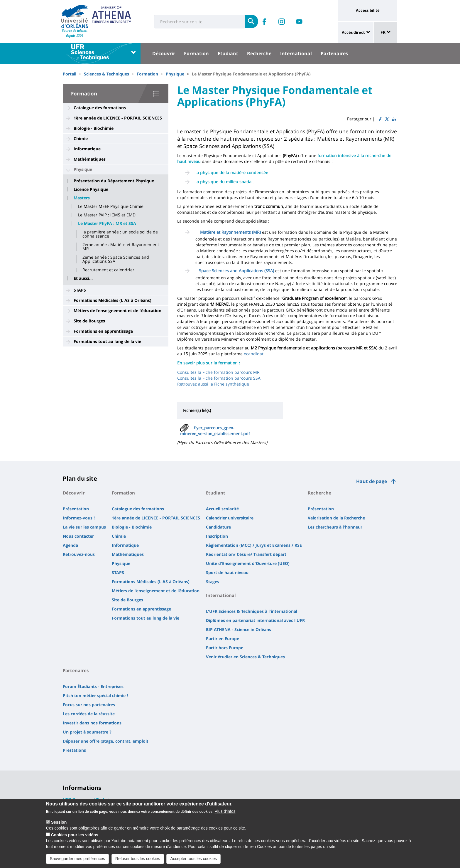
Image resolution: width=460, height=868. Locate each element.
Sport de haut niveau (227, 572)
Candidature (218, 527)
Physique (175, 74)
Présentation (76, 509)
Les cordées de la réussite (89, 714)
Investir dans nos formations (92, 723)
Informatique (87, 149)
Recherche (259, 53)
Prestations (74, 750)
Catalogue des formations (100, 108)
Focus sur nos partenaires (89, 705)
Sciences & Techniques (106, 74)
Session (59, 825)
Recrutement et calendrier (108, 270)
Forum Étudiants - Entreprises (93, 686)
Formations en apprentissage (103, 331)
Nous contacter (78, 536)
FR (386, 32)
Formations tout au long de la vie (107, 341)
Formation (196, 53)
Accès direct (353, 32)
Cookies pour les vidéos (75, 837)
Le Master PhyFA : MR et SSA (107, 223)
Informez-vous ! (79, 518)
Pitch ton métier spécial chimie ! (95, 695)
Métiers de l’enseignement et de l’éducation (117, 311)
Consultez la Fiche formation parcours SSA (219, 378)
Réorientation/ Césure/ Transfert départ (246, 554)
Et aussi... (83, 278)
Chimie (81, 138)
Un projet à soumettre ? (87, 732)
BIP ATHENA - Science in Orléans (239, 629)
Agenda (70, 545)
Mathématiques (90, 159)
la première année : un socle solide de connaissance (120, 234)
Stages (213, 582)
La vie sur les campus (84, 527)
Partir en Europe (223, 639)
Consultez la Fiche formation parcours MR (218, 372)
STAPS (80, 290)
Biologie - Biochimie (94, 128)
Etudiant (228, 53)
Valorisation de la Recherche (336, 518)
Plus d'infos (225, 814)
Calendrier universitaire (230, 518)
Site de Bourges (89, 321)
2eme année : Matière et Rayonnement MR (121, 247)
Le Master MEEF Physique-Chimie (111, 206)
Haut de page (372, 481)
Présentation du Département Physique (114, 181)
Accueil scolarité (222, 509)
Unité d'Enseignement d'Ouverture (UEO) (248, 563)
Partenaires (334, 53)
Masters (82, 198)
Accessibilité (368, 10)
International (296, 53)
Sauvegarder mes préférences (77, 861)
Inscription (217, 536)
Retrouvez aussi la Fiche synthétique (213, 384)
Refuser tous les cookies (138, 861)
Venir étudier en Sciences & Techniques (245, 657)
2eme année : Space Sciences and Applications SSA (116, 259)
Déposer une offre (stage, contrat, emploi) (105, 741)
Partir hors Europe (225, 648)
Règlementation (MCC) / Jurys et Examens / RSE (254, 545)
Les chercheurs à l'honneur (335, 527)
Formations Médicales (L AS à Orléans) (113, 300)
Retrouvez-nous (79, 554)
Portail (70, 74)
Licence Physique (91, 189)
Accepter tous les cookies (193, 861)
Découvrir (164, 53)
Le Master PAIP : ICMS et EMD (107, 215)
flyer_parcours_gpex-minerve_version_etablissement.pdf (215, 431)
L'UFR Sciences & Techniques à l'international (252, 611)
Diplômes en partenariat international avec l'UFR (255, 620)
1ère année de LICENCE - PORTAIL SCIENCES (118, 118)
